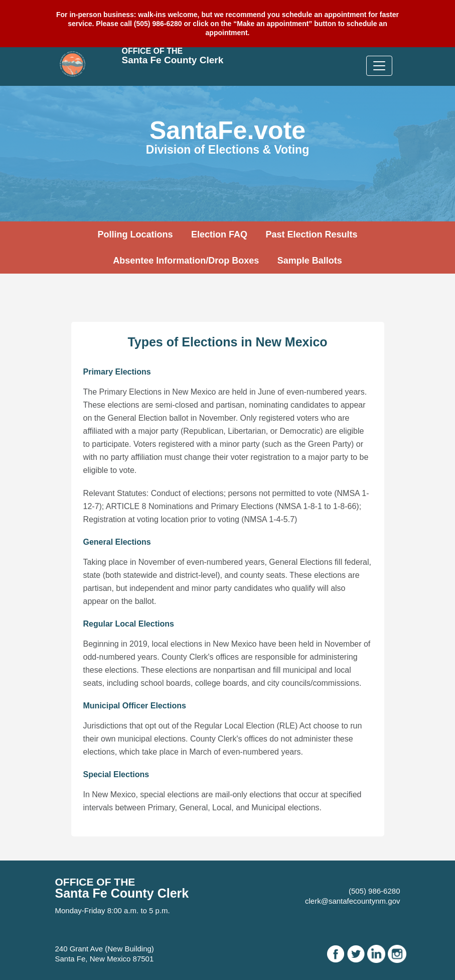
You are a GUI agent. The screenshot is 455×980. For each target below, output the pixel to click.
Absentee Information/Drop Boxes (186, 261)
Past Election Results (311, 234)
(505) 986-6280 (374, 891)
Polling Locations (135, 234)
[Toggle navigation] (379, 66)
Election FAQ (219, 234)
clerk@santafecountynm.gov (353, 901)
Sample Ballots (310, 261)
